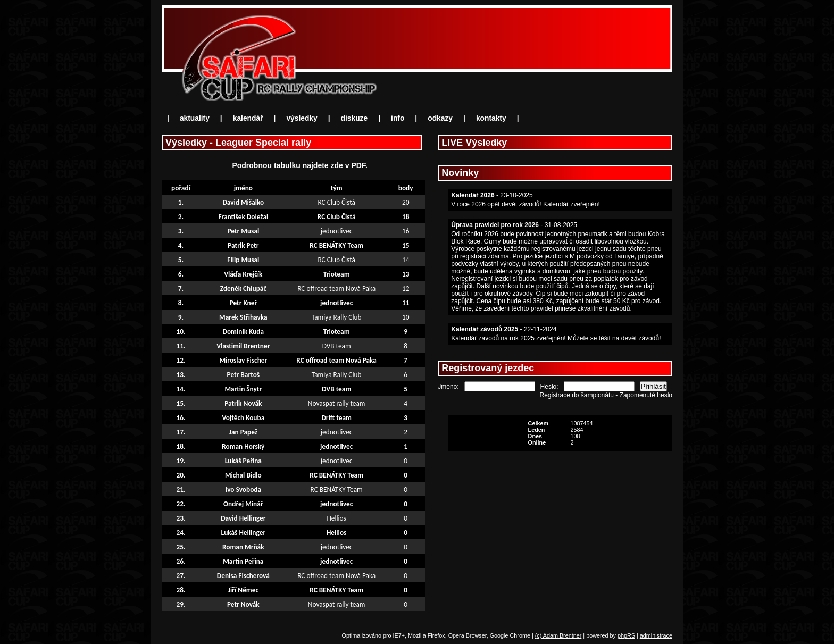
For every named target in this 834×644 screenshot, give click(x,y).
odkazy (440, 118)
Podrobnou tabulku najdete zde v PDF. (299, 165)
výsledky (302, 118)
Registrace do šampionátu (577, 395)
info (398, 118)
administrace (656, 635)
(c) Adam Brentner (558, 635)
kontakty (491, 118)
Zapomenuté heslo (646, 395)
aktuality (195, 118)
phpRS (626, 635)
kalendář (248, 118)
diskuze (355, 118)
